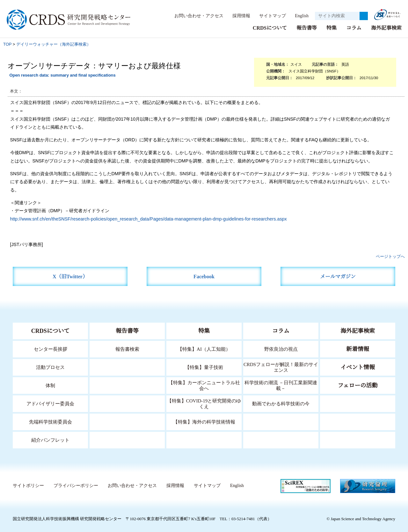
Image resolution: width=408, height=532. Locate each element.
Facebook (204, 276)
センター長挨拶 (50, 349)
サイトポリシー (28, 485)
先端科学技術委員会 (51, 421)
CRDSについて (270, 28)
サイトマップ (269, 16)
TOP (7, 44)
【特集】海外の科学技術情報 (204, 421)
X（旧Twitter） (70, 276)
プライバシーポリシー (76, 485)
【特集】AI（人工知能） (204, 349)
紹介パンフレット (51, 440)
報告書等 (307, 28)
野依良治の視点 (281, 349)
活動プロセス (50, 367)
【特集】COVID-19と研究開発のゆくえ (204, 403)
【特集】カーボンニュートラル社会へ (204, 385)
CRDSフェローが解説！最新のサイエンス (281, 367)
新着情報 (358, 349)
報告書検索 (127, 349)
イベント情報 (358, 367)
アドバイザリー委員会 (50, 403)
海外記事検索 (386, 28)
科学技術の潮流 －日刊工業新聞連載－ (281, 385)
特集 (331, 28)
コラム (354, 28)
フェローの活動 (358, 385)
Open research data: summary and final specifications (62, 75)
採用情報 (238, 16)
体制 (50, 385)
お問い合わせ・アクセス (196, 16)
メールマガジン (338, 276)
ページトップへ (390, 256)
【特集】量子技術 (204, 367)
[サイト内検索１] (337, 16)
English (300, 16)
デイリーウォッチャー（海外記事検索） (54, 44)
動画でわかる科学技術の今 (281, 403)
